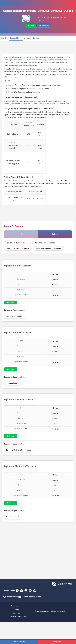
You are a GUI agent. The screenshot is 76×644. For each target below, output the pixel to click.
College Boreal (19, 62)
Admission (27, 38)
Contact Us (15, 610)
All (21, 234)
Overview (4, 38)
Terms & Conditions (18, 616)
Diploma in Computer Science (18, 248)
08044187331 (12, 597)
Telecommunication (14, 517)
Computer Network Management (19, 450)
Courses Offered (16, 38)
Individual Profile (13, 383)
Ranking (36, 38)
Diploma (55, 234)
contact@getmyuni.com (32, 597)
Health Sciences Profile (15, 316)
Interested (31, 25)
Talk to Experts (19, 642)
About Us (14, 606)
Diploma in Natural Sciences (18, 243)
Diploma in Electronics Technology (49, 248)
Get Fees (11, 302)
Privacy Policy (16, 613)
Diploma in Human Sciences (45, 243)
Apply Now (57, 642)
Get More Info (44, 25)
